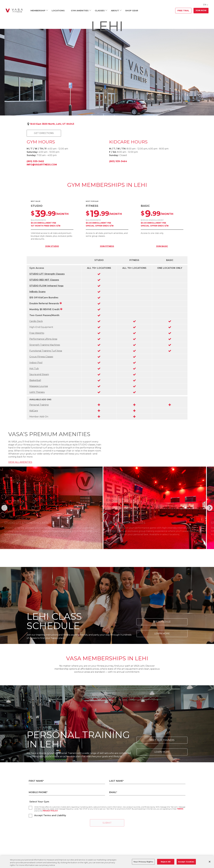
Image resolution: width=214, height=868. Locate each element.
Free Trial (183, 11)
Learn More (162, 634)
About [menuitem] (115, 11)
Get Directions (44, 133)
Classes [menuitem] (100, 11)
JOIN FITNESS (107, 246)
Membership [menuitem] (38, 11)
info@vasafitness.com (42, 165)
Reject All (166, 862)
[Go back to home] (14, 11)
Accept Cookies (186, 862)
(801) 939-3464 (118, 161)
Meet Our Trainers (162, 740)
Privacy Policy (50, 811)
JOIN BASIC (162, 246)
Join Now (201, 10)
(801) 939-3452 (35, 161)
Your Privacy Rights (143, 862)
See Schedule (162, 622)
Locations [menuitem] (58, 11)
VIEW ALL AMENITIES (20, 462)
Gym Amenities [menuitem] (80, 11)
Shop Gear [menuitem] (132, 11)
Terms (180, 809)
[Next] (210, 508)
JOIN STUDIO (52, 246)
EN (205, 5)
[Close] (210, 862)
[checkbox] (30, 808)
